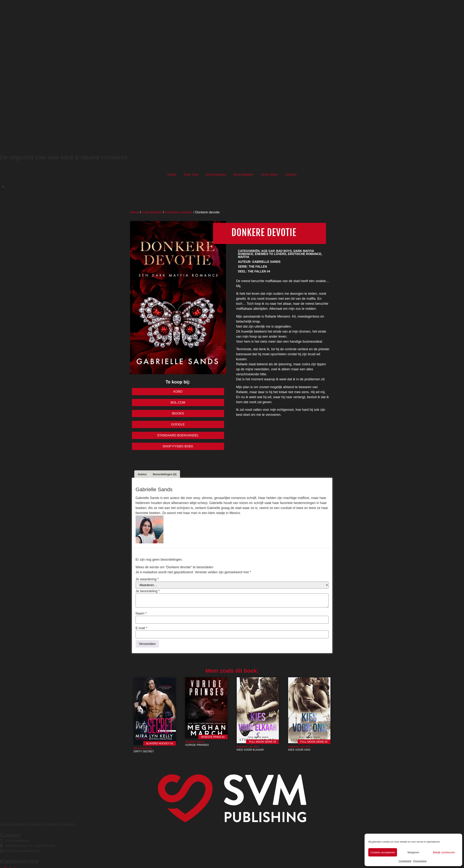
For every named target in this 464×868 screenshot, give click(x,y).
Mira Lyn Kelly (143, 748)
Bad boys (284, 251)
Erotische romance (179, 212)
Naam (141, 613)
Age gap (268, 251)
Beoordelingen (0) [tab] (165, 474)
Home (172, 175)
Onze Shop (269, 175)
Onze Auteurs (216, 175)
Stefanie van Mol (248, 747)
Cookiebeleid (405, 861)
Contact (291, 175)
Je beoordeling (148, 591)
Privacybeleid (420, 861)
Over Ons (191, 175)
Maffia (244, 257)
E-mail (141, 628)
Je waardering (147, 579)
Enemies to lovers (271, 254)
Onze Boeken (243, 175)
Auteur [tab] (142, 474)
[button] (3, 187)
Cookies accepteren (383, 852)
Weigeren (413, 852)
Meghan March (195, 742)
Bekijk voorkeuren (444, 852)
